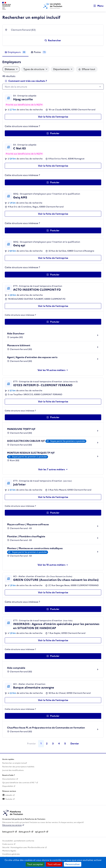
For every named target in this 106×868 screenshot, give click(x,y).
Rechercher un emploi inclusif (15, 763)
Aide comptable (16, 668)
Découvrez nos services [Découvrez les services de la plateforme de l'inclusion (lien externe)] (12, 825)
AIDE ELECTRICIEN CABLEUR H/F (26, 441)
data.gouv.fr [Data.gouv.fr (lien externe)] (25, 832)
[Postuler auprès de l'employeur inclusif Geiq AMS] (53, 230)
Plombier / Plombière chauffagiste (26, 536)
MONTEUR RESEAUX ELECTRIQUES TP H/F (31, 453)
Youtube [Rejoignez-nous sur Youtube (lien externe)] (7, 799)
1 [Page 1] (41, 744)
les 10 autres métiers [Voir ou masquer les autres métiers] (54, 565)
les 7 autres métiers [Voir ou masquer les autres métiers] (54, 469)
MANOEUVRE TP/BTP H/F (21, 429)
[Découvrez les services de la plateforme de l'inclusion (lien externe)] (13, 812)
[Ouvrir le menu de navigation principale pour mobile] (97, 6)
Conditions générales (11, 854)
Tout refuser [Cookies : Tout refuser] (54, 864)
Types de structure (34, 69)
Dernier (75, 744)
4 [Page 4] (59, 744)
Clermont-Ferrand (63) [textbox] (23, 30)
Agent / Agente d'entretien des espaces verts (32, 357)
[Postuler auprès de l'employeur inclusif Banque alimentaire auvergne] (53, 716)
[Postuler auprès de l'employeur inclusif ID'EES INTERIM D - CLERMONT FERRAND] (53, 417)
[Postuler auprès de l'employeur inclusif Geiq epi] (53, 275)
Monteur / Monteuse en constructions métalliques (35, 548)
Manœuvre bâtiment (19, 345)
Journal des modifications (13, 770)
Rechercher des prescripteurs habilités (18, 767)
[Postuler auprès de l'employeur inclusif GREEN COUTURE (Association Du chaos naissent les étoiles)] (53, 609)
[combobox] (55, 30)
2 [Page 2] (47, 744)
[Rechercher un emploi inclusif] (53, 40)
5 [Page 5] (65, 744)
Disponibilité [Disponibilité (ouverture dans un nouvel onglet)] (8, 786)
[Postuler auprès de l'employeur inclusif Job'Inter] (53, 513)
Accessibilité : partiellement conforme (18, 841)
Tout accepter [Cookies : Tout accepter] (35, 864)
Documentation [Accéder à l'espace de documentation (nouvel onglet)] (9, 779)
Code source (8, 844)
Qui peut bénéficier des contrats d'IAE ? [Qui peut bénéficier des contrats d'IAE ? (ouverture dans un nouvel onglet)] (19, 783)
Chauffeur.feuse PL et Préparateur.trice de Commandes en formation (46, 728)
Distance (10, 69)
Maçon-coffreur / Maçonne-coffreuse (28, 524)
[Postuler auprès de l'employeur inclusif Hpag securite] (53, 133)
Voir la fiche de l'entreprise (53, 117)
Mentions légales (9, 851)
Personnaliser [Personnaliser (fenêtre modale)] (73, 864)
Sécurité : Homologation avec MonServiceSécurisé (23, 847)
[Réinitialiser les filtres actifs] (87, 69)
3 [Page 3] (53, 744)
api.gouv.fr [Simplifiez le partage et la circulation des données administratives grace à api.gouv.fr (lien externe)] (40, 832)
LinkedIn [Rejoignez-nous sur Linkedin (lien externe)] (7, 795)
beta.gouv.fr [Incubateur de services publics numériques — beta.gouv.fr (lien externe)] (8, 832)
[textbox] (52, 87)
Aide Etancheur (16, 333)
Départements (61, 69)
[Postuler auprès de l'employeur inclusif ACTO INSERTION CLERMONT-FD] (53, 322)
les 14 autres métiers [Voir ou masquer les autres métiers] (54, 370)
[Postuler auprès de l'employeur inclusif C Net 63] (53, 182)
